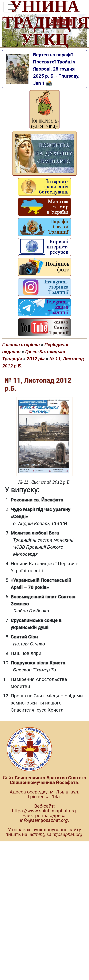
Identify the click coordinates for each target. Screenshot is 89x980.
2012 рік (36, 359)
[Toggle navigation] (12, 7)
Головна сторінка (21, 345)
